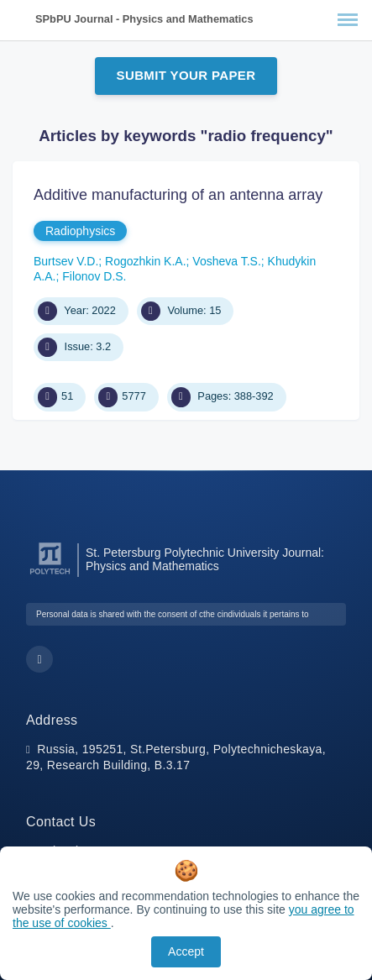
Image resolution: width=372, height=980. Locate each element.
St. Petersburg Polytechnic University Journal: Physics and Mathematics (205, 559)
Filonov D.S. (94, 276)
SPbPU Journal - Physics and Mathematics (144, 19)
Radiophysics (80, 231)
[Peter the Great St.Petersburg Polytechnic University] (50, 575)
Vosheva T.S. (226, 261)
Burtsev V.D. (66, 261)
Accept (186, 951)
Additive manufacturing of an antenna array (178, 195)
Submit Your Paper (186, 75)
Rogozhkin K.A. (146, 261)
